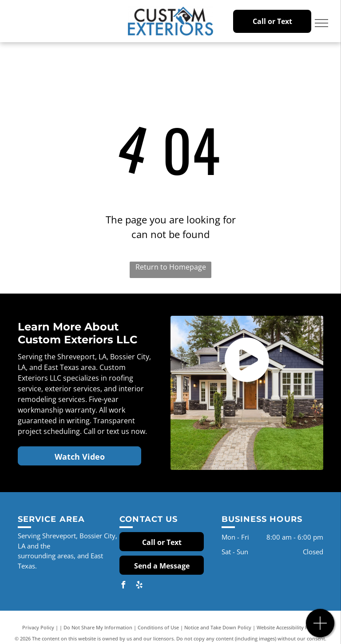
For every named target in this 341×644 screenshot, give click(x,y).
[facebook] (123, 586)
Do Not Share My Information (98, 627)
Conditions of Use (158, 627)
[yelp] (139, 586)
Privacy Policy (38, 627)
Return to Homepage (171, 267)
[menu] (321, 23)
